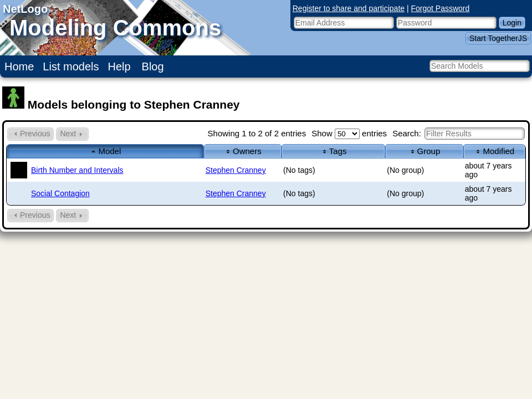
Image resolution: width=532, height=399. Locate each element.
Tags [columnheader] (334, 151)
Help (119, 66)
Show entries (349, 133)
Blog (153, 66)
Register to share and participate (349, 8)
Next (72, 134)
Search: (459, 133)
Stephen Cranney (236, 170)
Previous (30, 134)
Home (19, 66)
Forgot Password (441, 8)
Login (512, 23)
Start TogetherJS (498, 38)
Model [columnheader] (105, 151)
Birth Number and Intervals (77, 170)
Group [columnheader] (424, 151)
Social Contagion (60, 193)
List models (71, 66)
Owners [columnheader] (243, 151)
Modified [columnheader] (494, 151)
